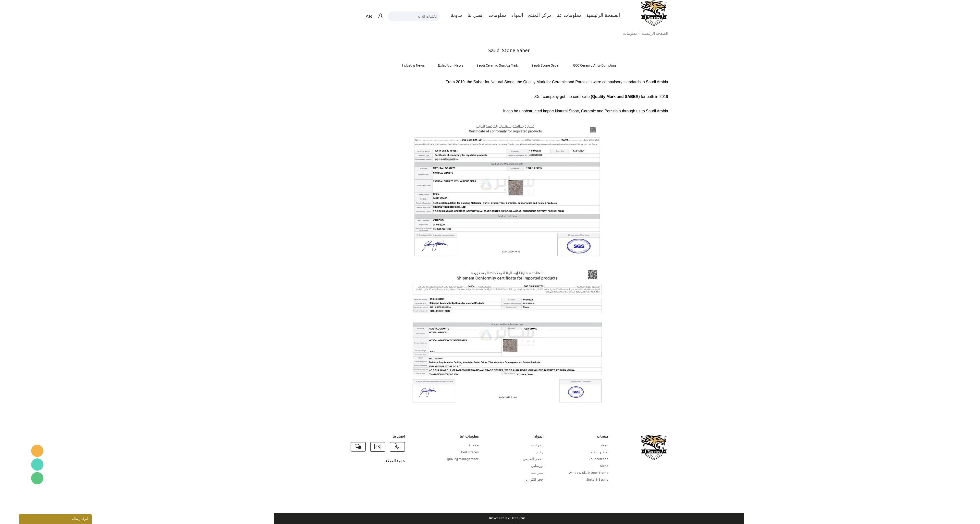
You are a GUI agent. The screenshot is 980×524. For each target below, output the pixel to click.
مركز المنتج (521, 16)
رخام (521, 452)
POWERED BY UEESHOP (488, 518)
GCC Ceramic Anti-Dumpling (576, 66)
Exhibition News (432, 66)
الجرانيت (518, 446)
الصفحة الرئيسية (584, 16)
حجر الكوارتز (515, 480)
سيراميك (518, 473)
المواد (498, 16)
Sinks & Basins (578, 480)
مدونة (438, 16)
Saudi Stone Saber (527, 66)
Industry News (394, 66)
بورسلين (518, 466)
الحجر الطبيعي (514, 459)
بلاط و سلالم (581, 452)
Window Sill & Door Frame (570, 473)
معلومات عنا (550, 16)
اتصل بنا (457, 16)
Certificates (451, 452)
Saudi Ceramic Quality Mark (478, 66)
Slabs (585, 466)
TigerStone (18, 451)
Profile (455, 446)
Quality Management (444, 459)
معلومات (479, 16)
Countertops (580, 459)
